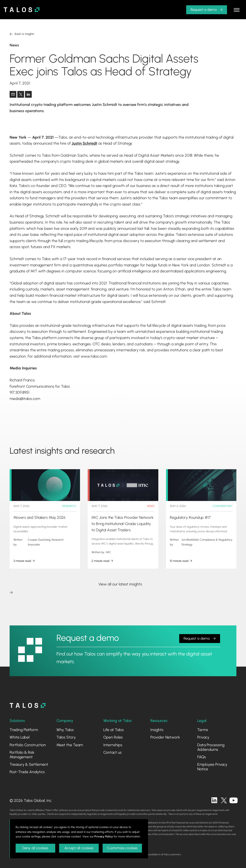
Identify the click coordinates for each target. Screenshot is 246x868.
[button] (207, 10)
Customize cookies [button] (122, 848)
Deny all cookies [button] (35, 848)
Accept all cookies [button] (79, 848)
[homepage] (28, 705)
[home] (22, 10)
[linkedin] (214, 800)
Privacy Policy (104, 836)
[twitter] (224, 800)
